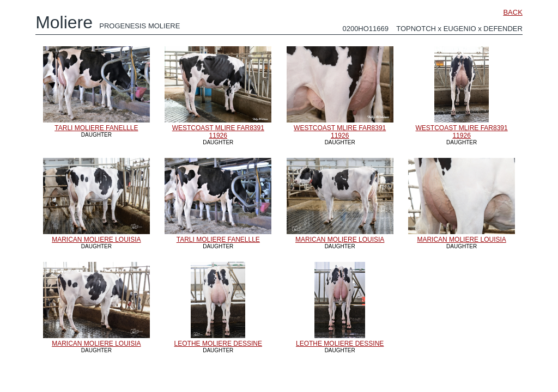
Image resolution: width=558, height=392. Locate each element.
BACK (512, 12)
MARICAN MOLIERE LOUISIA (96, 240)
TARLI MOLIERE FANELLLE (96, 128)
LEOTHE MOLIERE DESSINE (218, 344)
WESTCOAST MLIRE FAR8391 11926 (218, 132)
